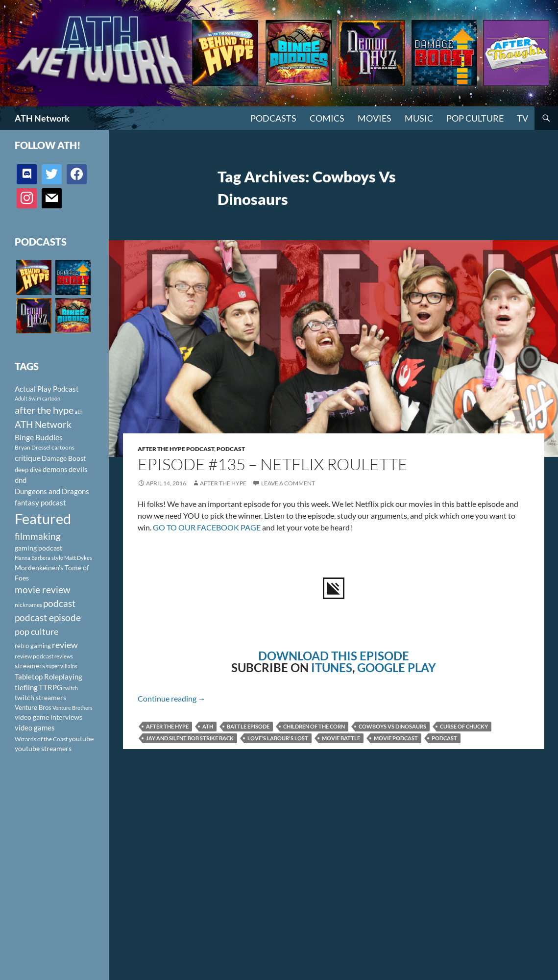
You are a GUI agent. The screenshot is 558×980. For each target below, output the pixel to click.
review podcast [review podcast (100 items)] (34, 656)
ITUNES (332, 667)
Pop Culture (475, 118)
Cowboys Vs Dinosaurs (392, 726)
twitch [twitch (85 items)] (71, 688)
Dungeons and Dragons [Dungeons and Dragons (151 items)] (52, 491)
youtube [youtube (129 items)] (81, 739)
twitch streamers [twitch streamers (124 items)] (40, 697)
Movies (375, 118)
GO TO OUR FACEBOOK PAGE (207, 527)
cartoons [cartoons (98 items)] (63, 447)
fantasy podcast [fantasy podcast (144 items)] (40, 503)
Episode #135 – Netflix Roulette (273, 464)
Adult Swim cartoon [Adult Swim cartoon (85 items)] (37, 398)
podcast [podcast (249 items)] (59, 603)
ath (208, 726)
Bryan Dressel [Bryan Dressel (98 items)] (33, 447)
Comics (327, 118)
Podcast (231, 449)
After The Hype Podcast (176, 449)
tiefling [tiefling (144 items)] (26, 687)
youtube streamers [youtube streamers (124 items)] (43, 748)
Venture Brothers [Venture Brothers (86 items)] (73, 708)
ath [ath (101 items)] (79, 412)
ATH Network (42, 118)
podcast (444, 738)
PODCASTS (273, 118)
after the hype (167, 726)
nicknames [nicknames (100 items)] (28, 605)
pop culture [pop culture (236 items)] (36, 631)
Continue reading (172, 698)
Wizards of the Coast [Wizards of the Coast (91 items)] (41, 739)
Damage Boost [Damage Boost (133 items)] (64, 458)
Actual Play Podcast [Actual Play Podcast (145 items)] (47, 389)
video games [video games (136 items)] (35, 728)
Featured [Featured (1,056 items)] (43, 518)
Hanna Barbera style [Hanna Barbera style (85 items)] (39, 558)
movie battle (341, 738)
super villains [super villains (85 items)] (62, 666)
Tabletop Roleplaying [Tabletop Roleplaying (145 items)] (49, 677)
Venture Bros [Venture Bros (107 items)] (33, 707)
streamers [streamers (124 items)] (30, 666)
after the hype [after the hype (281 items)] (44, 410)
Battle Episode (248, 726)
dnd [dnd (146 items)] (21, 480)
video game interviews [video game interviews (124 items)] (49, 717)
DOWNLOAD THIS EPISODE (334, 656)
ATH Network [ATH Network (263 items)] (43, 424)
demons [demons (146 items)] (55, 469)
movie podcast (396, 738)
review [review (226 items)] (65, 645)
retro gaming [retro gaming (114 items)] (33, 646)
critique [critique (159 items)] (28, 458)
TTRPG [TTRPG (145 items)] (50, 687)
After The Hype (223, 483)
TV (522, 118)
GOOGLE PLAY (397, 667)
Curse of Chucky (464, 726)
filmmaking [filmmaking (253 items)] (38, 536)
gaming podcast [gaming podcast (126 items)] (38, 548)
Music (419, 118)
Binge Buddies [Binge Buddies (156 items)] (39, 437)
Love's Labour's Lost (278, 738)
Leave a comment (288, 483)
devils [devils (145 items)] (78, 469)
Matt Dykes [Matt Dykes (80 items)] (78, 558)
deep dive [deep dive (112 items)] (28, 470)
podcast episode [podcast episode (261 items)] (48, 617)
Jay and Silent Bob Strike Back (190, 738)
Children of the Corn (314, 726)
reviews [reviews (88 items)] (64, 656)
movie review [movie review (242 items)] (43, 590)
